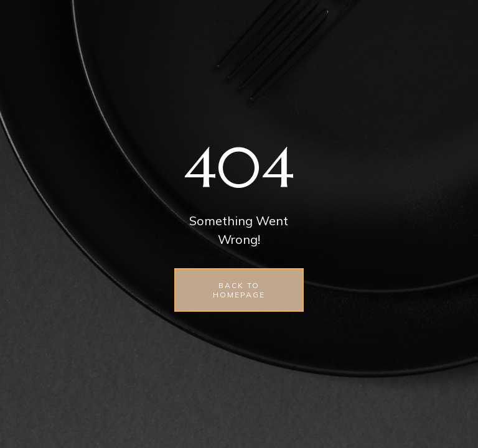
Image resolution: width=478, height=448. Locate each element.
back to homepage (239, 290)
